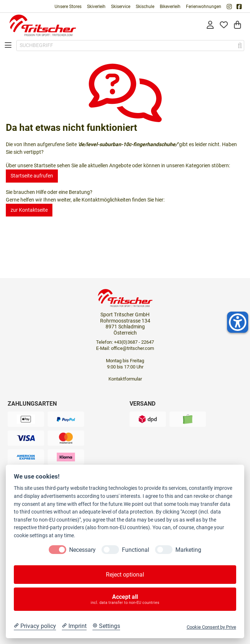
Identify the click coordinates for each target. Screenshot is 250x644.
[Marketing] (164, 550)
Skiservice (121, 7)
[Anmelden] (210, 25)
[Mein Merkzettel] (224, 25)
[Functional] (110, 550)
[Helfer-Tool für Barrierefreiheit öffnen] (238, 322)
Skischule (145, 7)
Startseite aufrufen (32, 176)
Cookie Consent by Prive (211, 627)
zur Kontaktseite (29, 210)
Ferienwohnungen (204, 7)
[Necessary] (57, 550)
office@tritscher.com (132, 348)
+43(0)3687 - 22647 (134, 342)
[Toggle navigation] (8, 45)
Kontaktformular (125, 379)
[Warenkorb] (237, 25)
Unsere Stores (68, 7)
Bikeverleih (170, 7)
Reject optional (125, 575)
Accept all (125, 599)
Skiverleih (96, 7)
